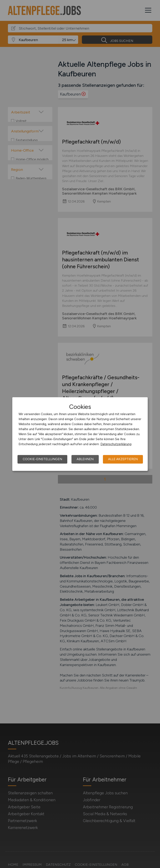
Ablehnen (85, 459)
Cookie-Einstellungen (42, 459)
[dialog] (80, 434)
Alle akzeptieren (123, 459)
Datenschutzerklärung (116, 444)
